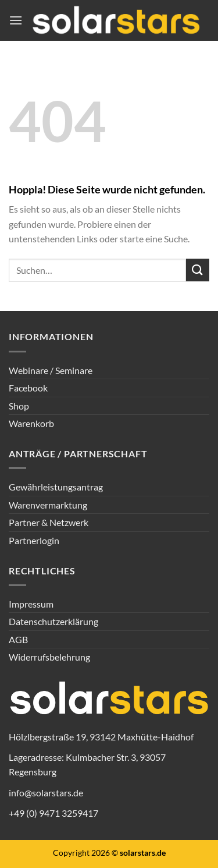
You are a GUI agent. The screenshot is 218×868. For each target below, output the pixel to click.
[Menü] (16, 20)
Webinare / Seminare (51, 370)
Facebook (28, 388)
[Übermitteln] (198, 270)
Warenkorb (31, 423)
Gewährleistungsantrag (56, 487)
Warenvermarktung (48, 505)
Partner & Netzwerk (49, 522)
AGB (18, 639)
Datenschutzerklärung (53, 621)
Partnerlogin (34, 540)
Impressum (31, 604)
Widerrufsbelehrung (49, 657)
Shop (19, 406)
